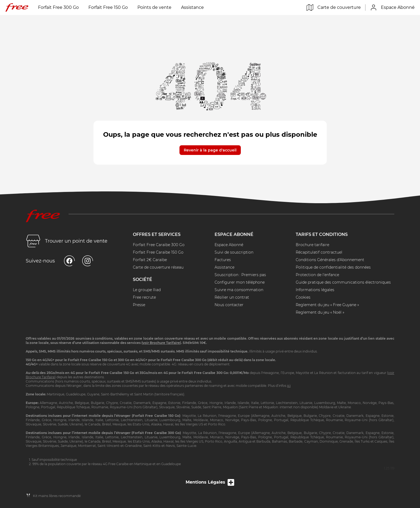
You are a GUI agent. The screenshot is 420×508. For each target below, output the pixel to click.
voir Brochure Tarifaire (161, 343)
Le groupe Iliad (147, 290)
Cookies (303, 297)
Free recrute (144, 297)
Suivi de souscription (234, 252)
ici (289, 386)
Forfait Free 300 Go (58, 7)
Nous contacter (229, 305)
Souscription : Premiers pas (240, 275)
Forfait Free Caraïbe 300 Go (159, 245)
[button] (210, 147)
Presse (139, 305)
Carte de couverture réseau (158, 267)
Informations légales (315, 290)
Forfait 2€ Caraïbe (150, 260)
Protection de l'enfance (317, 275)
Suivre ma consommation (239, 290)
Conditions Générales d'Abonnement (330, 260)
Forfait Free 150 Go (108, 7)
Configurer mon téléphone (240, 282)
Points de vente (154, 7)
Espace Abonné (229, 245)
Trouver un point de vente (67, 241)
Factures (223, 260)
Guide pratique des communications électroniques (343, 282)
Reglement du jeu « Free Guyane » (327, 305)
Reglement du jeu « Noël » (320, 312)
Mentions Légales (210, 485)
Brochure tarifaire (312, 245)
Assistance (192, 7)
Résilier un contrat (232, 297)
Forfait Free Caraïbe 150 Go (158, 252)
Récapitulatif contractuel (319, 252)
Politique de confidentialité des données (333, 267)
